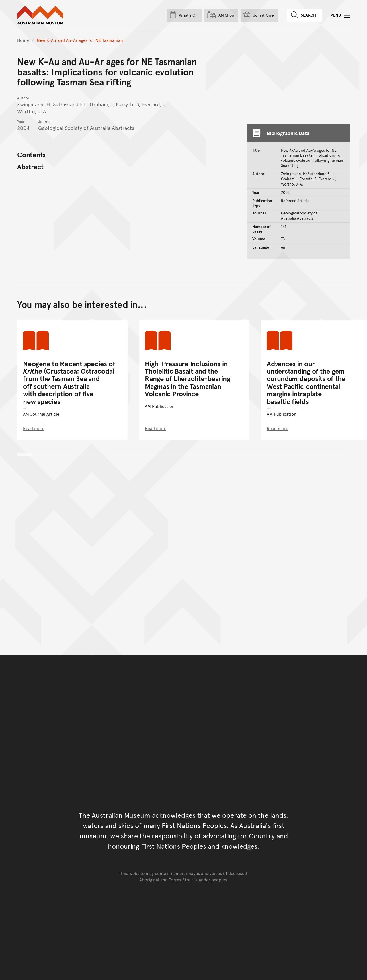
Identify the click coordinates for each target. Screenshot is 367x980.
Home (23, 40)
